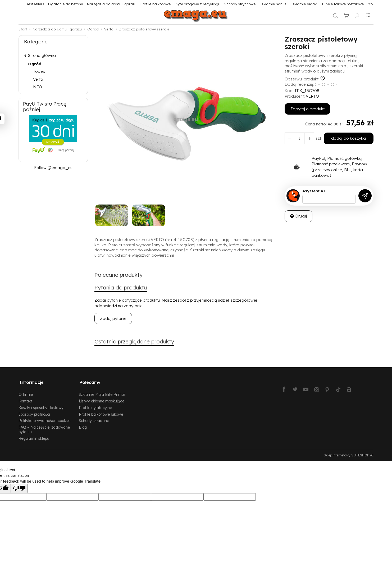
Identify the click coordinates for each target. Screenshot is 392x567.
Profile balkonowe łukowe (101, 413)
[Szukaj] (335, 16)
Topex (39, 71)
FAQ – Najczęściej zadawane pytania (44, 428)
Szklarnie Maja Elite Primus (102, 393)
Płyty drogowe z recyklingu (197, 4)
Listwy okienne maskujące (102, 399)
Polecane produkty (119, 275)
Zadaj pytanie (113, 319)
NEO (38, 87)
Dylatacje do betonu (66, 4)
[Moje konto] (357, 16)
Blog (83, 426)
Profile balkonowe (156, 4)
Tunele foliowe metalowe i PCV (347, 4)
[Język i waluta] (368, 16)
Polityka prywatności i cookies (45, 419)
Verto (38, 79)
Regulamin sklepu (34, 437)
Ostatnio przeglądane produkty (136, 342)
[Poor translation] (19, 487)
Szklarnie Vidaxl (304, 4)
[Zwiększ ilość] (289, 138)
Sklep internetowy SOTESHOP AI (349, 454)
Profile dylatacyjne (95, 406)
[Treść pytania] (329, 199)
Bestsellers (35, 4)
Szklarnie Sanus (273, 4)
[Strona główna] (196, 16)
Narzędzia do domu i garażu (112, 4)
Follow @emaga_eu (53, 168)
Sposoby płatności (34, 413)
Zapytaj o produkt (307, 109)
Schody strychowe (240, 4)
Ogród (35, 64)
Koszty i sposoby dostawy (41, 406)
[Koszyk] (346, 16)
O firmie (26, 393)
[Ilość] (299, 138)
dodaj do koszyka (348, 138)
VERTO (312, 96)
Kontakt (25, 399)
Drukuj (298, 216)
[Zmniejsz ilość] (308, 138)
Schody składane (94, 419)
